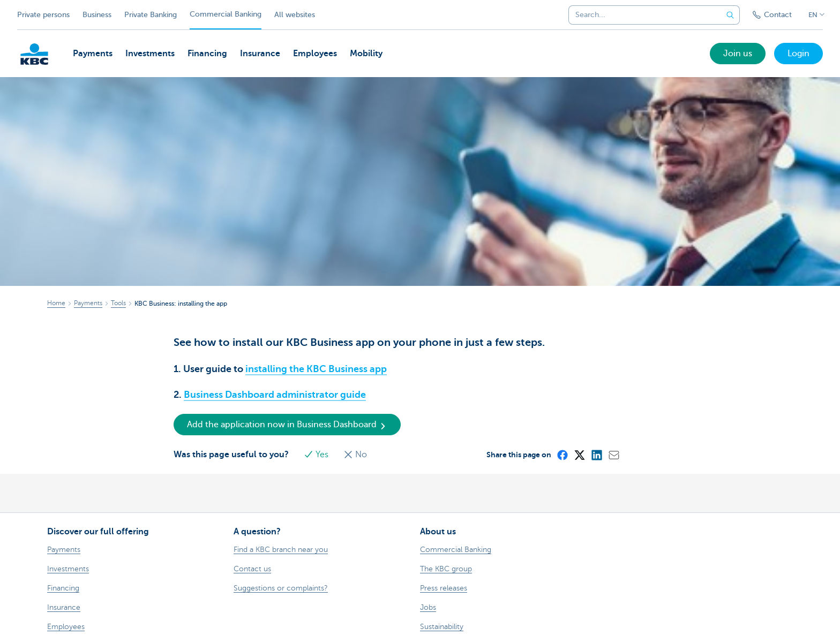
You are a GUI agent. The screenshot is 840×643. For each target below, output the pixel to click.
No (355, 455)
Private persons (43, 15)
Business (97, 15)
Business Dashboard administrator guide (275, 395)
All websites (295, 15)
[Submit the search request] (730, 15)
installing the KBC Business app (316, 369)
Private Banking (151, 15)
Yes (317, 455)
